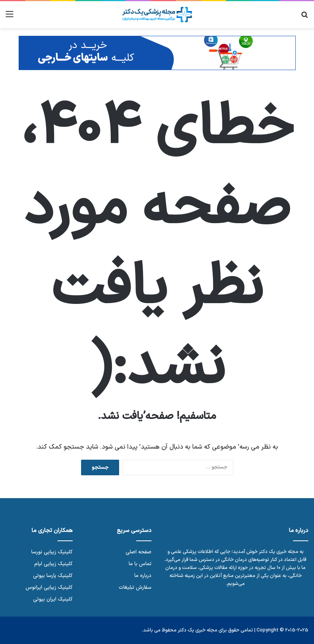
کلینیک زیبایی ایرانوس (49, 587)
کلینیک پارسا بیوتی (53, 576)
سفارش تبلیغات (135, 587)
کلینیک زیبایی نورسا (52, 552)
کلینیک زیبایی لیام (53, 564)
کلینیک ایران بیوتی (53, 599)
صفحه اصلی (139, 552)
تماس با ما (140, 564)
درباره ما (143, 576)
